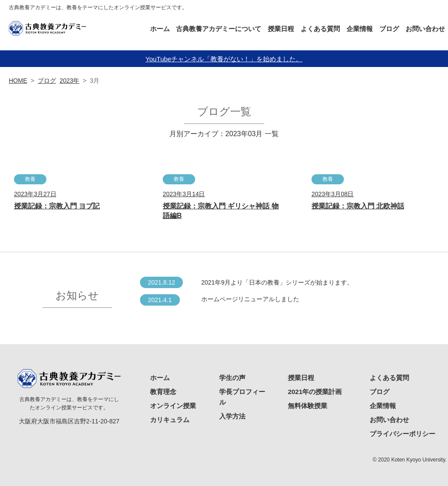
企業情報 (360, 29)
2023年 (69, 81)
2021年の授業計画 (315, 392)
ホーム (160, 29)
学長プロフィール (242, 397)
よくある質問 (320, 29)
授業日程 (301, 378)
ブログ (389, 29)
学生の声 (232, 378)
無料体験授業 (308, 406)
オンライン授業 (173, 406)
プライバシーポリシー (402, 434)
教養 (30, 179)
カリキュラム (170, 420)
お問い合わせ (425, 29)
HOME (18, 81)
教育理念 (163, 392)
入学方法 (232, 416)
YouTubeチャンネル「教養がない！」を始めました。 (224, 59)
